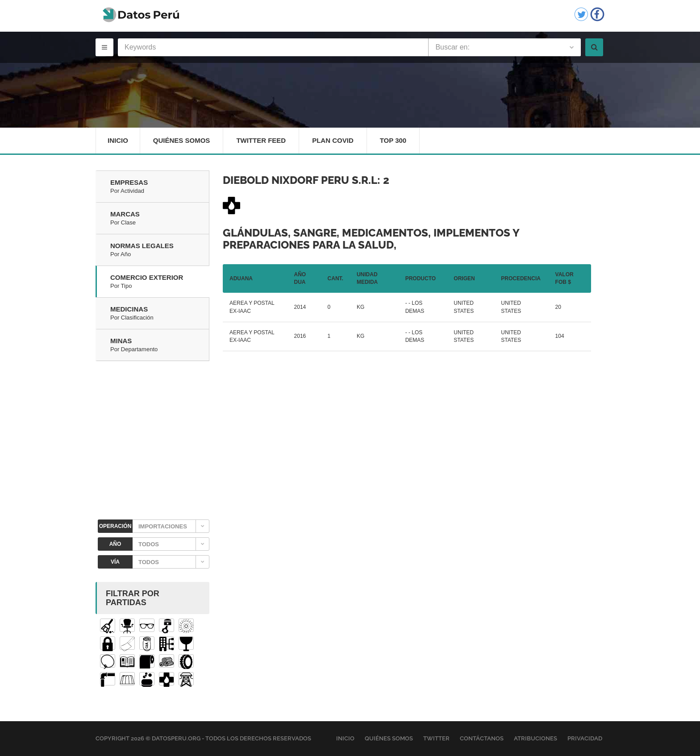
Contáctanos (482, 738)
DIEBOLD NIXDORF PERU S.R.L (300, 180)
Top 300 (393, 140)
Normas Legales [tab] (160, 250)
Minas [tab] (160, 345)
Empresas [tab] (160, 187)
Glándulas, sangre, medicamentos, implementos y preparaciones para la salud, (371, 239)
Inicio (118, 140)
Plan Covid (333, 140)
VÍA (115, 562)
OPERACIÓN (115, 526)
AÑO (115, 544)
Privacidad (585, 738)
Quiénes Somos (182, 140)
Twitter (436, 738)
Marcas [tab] (160, 219)
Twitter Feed (261, 140)
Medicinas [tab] (160, 314)
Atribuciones (535, 738)
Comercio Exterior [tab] (160, 282)
